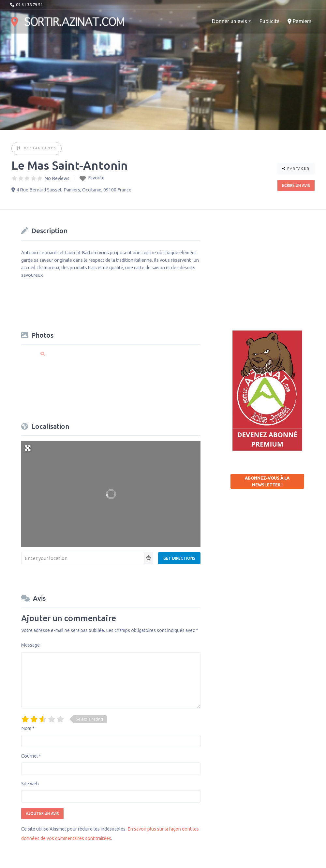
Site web (30, 784)
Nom (28, 728)
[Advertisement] (278, 265)
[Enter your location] (83, 558)
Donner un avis (230, 21)
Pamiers (300, 21)
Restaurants (40, 148)
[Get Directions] (179, 558)
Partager (296, 168)
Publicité (269, 21)
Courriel (31, 756)
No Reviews (57, 178)
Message (30, 645)
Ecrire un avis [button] (296, 185)
